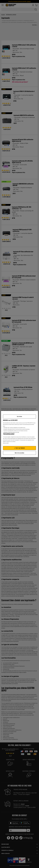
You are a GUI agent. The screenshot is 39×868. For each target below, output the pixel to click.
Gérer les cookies (19, 453)
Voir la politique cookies (9, 434)
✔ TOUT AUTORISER (20, 448)
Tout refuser (19, 416)
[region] (20, 434)
